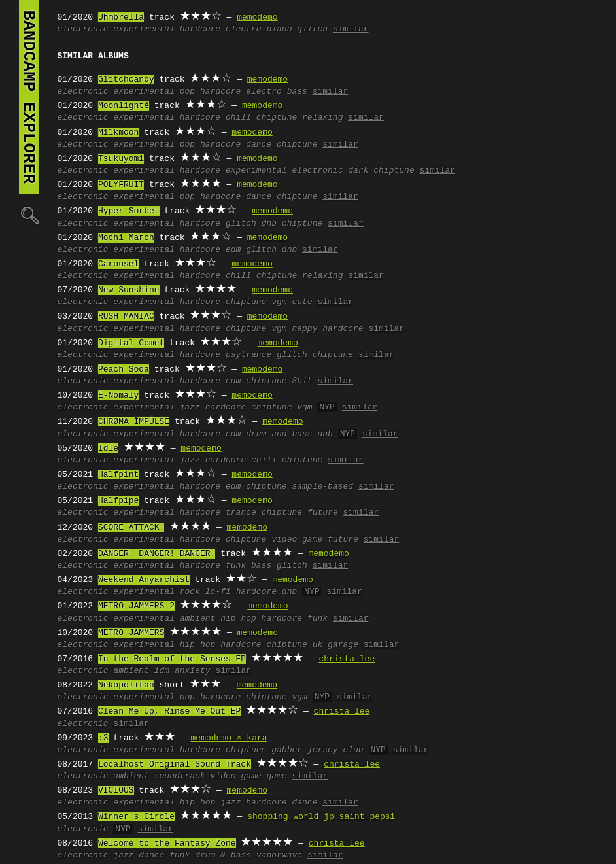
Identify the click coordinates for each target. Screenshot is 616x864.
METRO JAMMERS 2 (136, 606)
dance (259, 145)
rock (190, 592)
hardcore (200, 29)
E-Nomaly (118, 396)
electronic (83, 29)
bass (297, 92)
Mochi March (126, 238)
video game (297, 540)
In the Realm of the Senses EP (172, 659)
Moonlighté (124, 106)
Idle (108, 449)
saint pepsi (368, 817)
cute (302, 302)
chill (238, 118)
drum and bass (279, 434)
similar (351, 29)
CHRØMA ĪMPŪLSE (134, 422)
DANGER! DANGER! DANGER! (157, 554)
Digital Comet (131, 343)
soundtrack (180, 776)
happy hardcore (327, 329)
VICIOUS (116, 791)
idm (162, 671)
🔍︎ (29, 215)
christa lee (347, 659)
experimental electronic (284, 171)
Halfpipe (118, 501)
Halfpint (118, 475)
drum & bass (223, 855)
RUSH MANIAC (126, 317)
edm (233, 250)
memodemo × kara (229, 738)
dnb (269, 224)
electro (244, 29)
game (276, 776)
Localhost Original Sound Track (175, 765)
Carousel (118, 264)
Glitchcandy (126, 80)
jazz (190, 407)
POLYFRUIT (121, 185)
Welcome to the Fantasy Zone (167, 844)
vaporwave (279, 855)
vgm (279, 302)
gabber (287, 750)
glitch (312, 29)
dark (358, 171)
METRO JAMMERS (131, 633)
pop (187, 92)
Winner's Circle (136, 817)
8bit (302, 381)
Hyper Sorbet (129, 211)
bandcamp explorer (29, 97)
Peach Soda (124, 370)
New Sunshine (129, 290)
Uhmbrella (121, 18)
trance (241, 513)
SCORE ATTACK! (131, 528)
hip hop (238, 619)
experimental (144, 29)
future (323, 513)
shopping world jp (291, 817)
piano (279, 29)
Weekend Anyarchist (144, 580)
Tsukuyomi (121, 159)
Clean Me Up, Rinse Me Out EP (169, 712)
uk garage (335, 645)
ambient (198, 619)
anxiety (193, 671)
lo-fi (218, 592)
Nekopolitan (126, 685)
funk (236, 566)
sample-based (322, 487)
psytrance (248, 355)
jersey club (335, 750)
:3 (103, 738)
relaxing (322, 118)
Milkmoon (118, 133)
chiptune (277, 118)
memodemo (257, 18)
